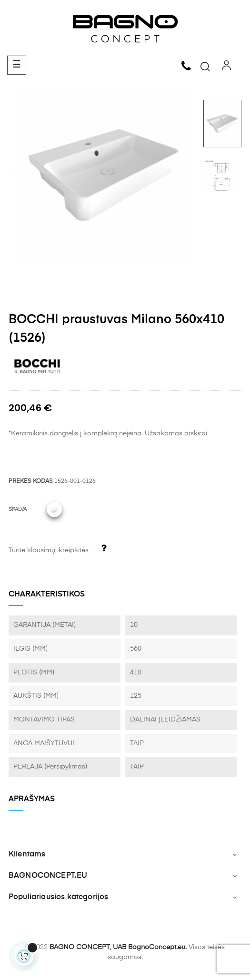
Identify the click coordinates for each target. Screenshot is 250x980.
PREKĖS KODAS (31, 481)
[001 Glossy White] (54, 509)
